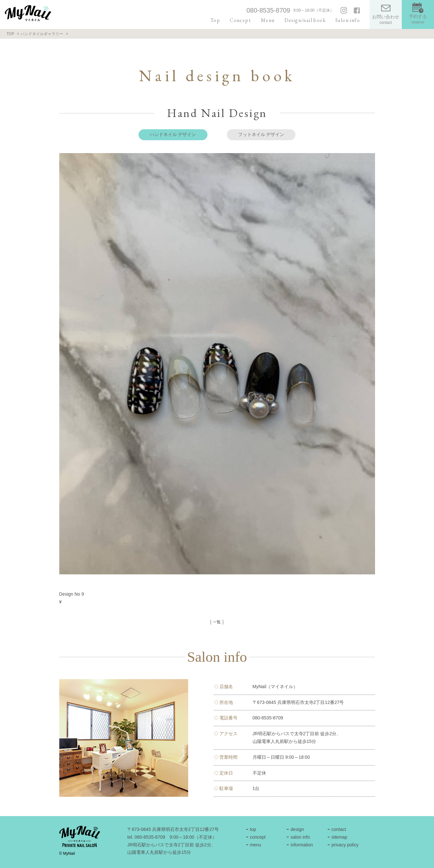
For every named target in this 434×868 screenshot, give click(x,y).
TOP (10, 34)
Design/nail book (305, 20)
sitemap (339, 837)
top (253, 829)
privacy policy (345, 845)
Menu (268, 20)
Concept (240, 20)
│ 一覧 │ (217, 622)
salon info (300, 837)
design (297, 829)
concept (258, 837)
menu (255, 845)
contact (339, 829)
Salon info (348, 20)
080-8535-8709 (268, 10)
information (302, 845)
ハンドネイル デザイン (173, 134)
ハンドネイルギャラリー (42, 34)
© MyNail (67, 853)
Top (215, 20)
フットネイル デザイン (261, 134)
